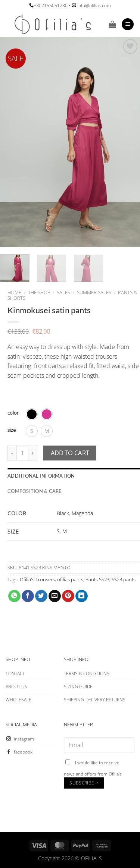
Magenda (82, 513)
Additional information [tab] (41, 476)
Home (14, 292)
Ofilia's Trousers (37, 579)
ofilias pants (70, 579)
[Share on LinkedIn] (82, 596)
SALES (63, 292)
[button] (112, 24)
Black (63, 513)
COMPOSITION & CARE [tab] (35, 491)
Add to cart (70, 453)
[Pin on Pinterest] (68, 596)
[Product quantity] (22, 453)
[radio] (32, 414)
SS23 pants (124, 579)
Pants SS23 (97, 579)
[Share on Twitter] (41, 596)
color (13, 413)
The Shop (39, 292)
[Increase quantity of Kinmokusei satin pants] (33, 453)
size (12, 430)
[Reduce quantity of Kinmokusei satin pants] (12, 453)
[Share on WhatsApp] (14, 596)
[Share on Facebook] (28, 596)
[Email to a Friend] (55, 596)
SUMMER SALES (94, 292)
